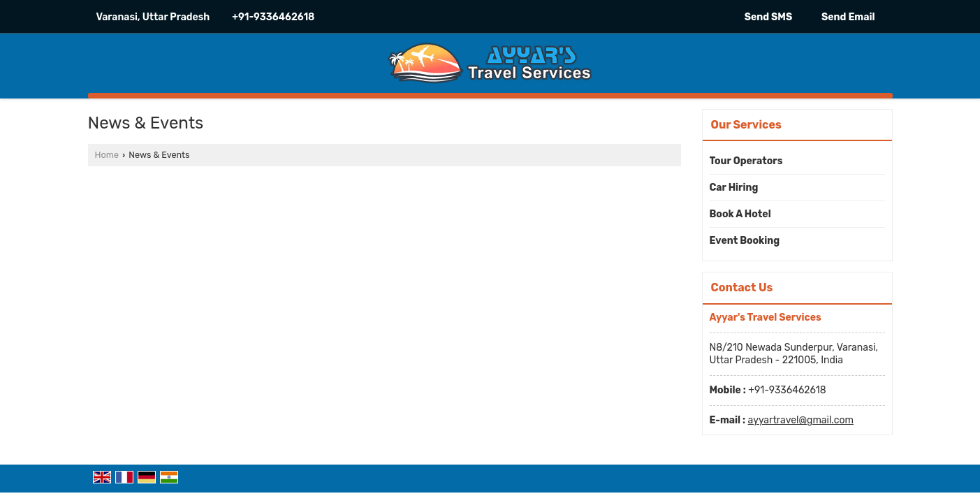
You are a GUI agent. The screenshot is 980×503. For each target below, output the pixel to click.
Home (107, 155)
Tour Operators (746, 161)
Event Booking (745, 241)
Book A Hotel (740, 214)
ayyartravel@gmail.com (801, 420)
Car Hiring (734, 188)
